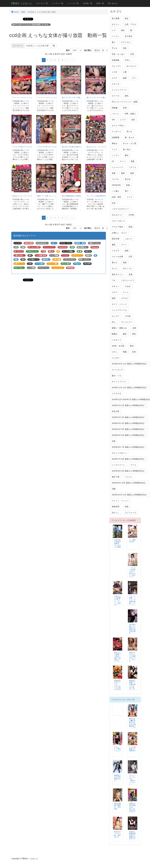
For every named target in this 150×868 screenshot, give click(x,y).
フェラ (115, 149)
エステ (115, 78)
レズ (114, 30)
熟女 (127, 18)
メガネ (115, 72)
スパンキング (117, 370)
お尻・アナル (130, 24)
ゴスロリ (125, 298)
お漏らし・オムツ (119, 233)
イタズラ (116, 251)
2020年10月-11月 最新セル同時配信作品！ (130, 495)
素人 (114, 42)
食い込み (127, 149)
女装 (133, 120)
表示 (67, 50)
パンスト (116, 36)
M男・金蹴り (130, 114)
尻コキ (130, 132)
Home (15, 12)
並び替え (87, 50)
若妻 (114, 173)
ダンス (115, 268)
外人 (114, 322)
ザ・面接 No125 (132, 541)
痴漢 (114, 298)
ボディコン (128, 268)
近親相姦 (116, 60)
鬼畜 (133, 161)
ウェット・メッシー (120, 501)
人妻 (125, 72)
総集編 (115, 108)
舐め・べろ (116, 376)
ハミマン (116, 155)
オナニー (116, 24)
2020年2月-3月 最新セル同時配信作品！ (129, 417)
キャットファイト (119, 382)
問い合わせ (113, 3)
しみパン (129, 239)
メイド (130, 197)
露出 (127, 155)
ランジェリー (127, 322)
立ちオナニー (117, 215)
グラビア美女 (117, 227)
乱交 (114, 203)
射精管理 (116, 507)
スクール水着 (117, 257)
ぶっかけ (116, 358)
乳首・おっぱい (118, 54)
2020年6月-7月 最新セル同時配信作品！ (129, 447)
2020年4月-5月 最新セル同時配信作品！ (129, 429)
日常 (130, 257)
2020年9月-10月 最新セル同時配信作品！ (129, 483)
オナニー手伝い (118, 126)
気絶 (125, 262)
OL (113, 161)
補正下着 (116, 477)
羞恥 (114, 245)
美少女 (128, 179)
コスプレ (116, 179)
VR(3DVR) (116, 185)
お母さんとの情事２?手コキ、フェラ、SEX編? (117, 601)
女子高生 (129, 36)
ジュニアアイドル (119, 310)
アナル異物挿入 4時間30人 (132, 749)
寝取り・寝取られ (119, 328)
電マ (127, 191)
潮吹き (115, 143)
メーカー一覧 (58, 3)
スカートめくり (118, 221)
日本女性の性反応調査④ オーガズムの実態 (117, 544)
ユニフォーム (130, 513)
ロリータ (116, 96)
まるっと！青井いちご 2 (117, 749)
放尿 (132, 173)
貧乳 (127, 96)
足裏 (130, 274)
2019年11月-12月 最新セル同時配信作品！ (130, 388)
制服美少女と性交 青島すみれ (117, 778)
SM (113, 120)
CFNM (131, 215)
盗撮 (125, 78)
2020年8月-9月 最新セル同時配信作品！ (129, 471)
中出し (128, 60)
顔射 (128, 185)
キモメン (116, 286)
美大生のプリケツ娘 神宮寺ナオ (117, 834)
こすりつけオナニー (120, 209)
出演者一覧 (88, 3)
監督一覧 (100, 3)
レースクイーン (118, 465)
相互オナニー (117, 274)
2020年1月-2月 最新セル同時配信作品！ (129, 405)
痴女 (123, 30)
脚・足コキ (130, 137)
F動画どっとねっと (22, 3)
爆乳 (125, 334)
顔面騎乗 (116, 137)
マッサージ (116, 132)
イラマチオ (116, 393)
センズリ (116, 316)
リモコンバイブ (128, 280)
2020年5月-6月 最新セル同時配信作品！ (129, 435)
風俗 (123, 173)
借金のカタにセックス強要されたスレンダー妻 (132, 657)
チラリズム (126, 42)
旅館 (127, 251)
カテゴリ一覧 (42, 3)
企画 (125, 108)
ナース (133, 465)
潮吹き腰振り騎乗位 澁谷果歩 (117, 806)
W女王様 (115, 411)
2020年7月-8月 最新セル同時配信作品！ (129, 459)
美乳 (134, 334)
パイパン (116, 114)
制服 (125, 352)
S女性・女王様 (118, 346)
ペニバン (129, 477)
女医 (134, 328)
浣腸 (114, 489)
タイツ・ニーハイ (119, 304)
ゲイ (134, 78)
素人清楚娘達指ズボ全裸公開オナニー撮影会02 (79, 196)
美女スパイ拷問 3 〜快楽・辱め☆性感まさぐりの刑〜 (117, 657)
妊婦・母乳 (116, 197)
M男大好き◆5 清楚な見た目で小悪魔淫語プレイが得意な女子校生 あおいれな (132, 726)
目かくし (116, 513)
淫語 (125, 48)
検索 (23, 12)
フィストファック (119, 90)
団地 (130, 227)
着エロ (115, 262)
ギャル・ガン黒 (130, 143)
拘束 (127, 507)
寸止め (128, 286)
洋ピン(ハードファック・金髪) (125, 102)
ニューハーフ (117, 167)
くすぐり (132, 167)
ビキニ (115, 352)
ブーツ (124, 245)
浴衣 (134, 352)
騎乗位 (115, 334)
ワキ (114, 280)
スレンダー (116, 66)
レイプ (123, 120)
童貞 (132, 346)
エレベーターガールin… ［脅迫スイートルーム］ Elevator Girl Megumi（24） (132, 783)
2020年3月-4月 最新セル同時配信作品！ (129, 423)
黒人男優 (116, 18)
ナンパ (123, 161)
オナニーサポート (119, 453)
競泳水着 (116, 239)
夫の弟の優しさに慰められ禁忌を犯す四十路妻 (132, 629)
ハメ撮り (116, 191)
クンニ (126, 292)
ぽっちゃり (131, 66)
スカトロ (116, 84)
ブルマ (115, 292)
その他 (128, 316)
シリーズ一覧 (73, 3)
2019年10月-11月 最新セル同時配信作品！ (130, 364)
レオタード (116, 340)
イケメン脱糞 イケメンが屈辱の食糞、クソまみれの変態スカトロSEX (132, 602)
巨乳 (132, 54)
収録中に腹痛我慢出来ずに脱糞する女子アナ (132, 835)
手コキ (115, 48)
